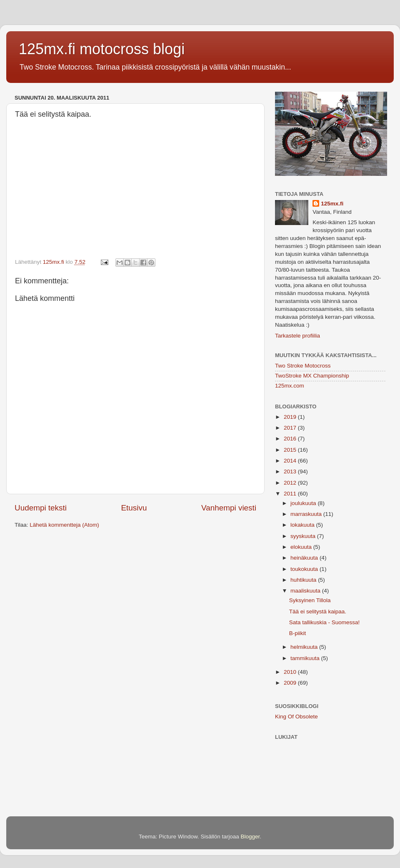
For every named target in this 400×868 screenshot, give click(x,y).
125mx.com (290, 386)
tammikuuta (306, 658)
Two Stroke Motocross (303, 366)
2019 (291, 417)
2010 (291, 672)
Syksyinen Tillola (310, 600)
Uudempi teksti (41, 508)
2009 (291, 683)
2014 (291, 461)
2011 (291, 494)
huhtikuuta (304, 580)
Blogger (250, 837)
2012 (291, 483)
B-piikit (298, 633)
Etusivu (134, 508)
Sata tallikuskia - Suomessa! (325, 622)
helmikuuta (305, 647)
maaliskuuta (306, 591)
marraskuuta (307, 514)
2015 (291, 450)
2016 (291, 439)
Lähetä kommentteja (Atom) (64, 525)
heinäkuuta (305, 558)
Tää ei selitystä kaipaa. (318, 612)
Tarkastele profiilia (297, 336)
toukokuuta (305, 569)
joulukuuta (304, 503)
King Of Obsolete (296, 717)
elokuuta (302, 547)
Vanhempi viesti (229, 508)
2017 (291, 428)
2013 (291, 472)
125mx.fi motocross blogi (102, 49)
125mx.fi (332, 204)
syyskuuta (304, 536)
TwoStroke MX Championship (312, 376)
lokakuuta (303, 525)
